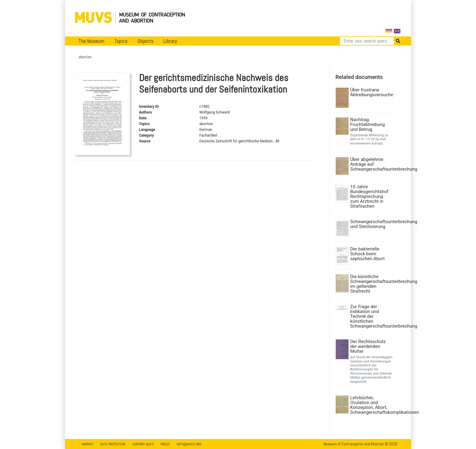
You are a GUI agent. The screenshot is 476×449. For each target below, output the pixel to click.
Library (170, 41)
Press (165, 444)
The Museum (92, 41)
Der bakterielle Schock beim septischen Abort (368, 254)
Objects (145, 41)
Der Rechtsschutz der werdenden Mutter (368, 346)
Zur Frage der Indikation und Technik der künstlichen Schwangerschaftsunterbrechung (372, 316)
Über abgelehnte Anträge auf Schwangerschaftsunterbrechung (372, 164)
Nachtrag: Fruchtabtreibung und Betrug (368, 124)
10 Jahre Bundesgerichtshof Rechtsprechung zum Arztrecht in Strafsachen (369, 196)
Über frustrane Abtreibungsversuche (372, 92)
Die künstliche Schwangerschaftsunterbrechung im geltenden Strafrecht (372, 284)
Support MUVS (143, 444)
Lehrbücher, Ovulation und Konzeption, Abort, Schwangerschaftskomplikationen (372, 405)
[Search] (367, 41)
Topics (121, 41)
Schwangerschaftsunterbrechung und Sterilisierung (372, 224)
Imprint (87, 444)
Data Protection (113, 444)
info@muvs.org (189, 444)
